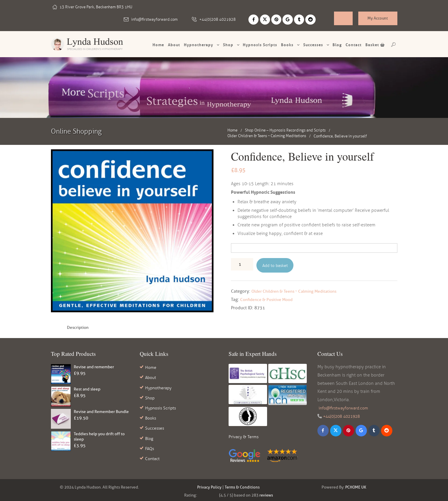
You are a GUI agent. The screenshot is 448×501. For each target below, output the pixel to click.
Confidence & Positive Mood (269, 300)
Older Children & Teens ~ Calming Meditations (267, 136)
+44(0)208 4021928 (220, 19)
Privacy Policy (209, 485)
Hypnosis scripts (260, 44)
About (174, 44)
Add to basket (276, 265)
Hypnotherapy (199, 44)
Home (158, 44)
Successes (313, 44)
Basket (375, 44)
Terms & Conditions (243, 485)
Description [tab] (79, 328)
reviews (266, 493)
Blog (337, 44)
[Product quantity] (242, 264)
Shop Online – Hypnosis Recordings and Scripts (285, 130)
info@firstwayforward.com (157, 19)
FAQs (150, 442)
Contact (354, 44)
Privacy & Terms (244, 437)
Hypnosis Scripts (162, 404)
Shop (228, 44)
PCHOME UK (356, 485)
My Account (378, 19)
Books (287, 44)
